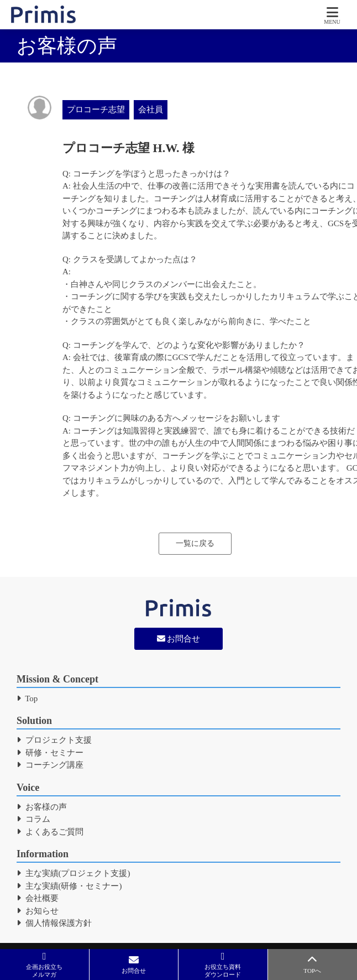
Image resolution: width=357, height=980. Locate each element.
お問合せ (179, 639)
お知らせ (38, 911)
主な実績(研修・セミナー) (69, 886)
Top (27, 698)
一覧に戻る (195, 543)
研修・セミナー (50, 753)
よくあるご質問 (50, 832)
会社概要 (38, 898)
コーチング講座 (50, 765)
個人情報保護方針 (54, 923)
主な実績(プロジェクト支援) (73, 873)
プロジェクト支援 (54, 740)
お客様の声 (42, 807)
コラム (33, 819)
